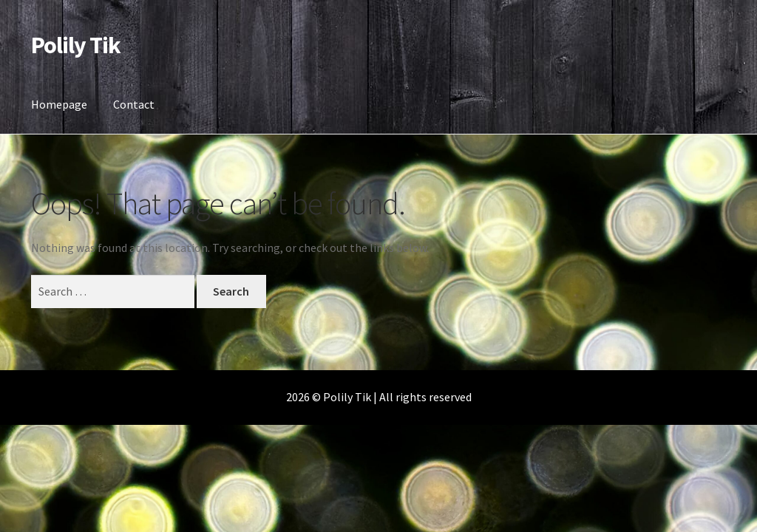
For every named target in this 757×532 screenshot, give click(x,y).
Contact (134, 104)
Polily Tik (76, 45)
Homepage (59, 104)
